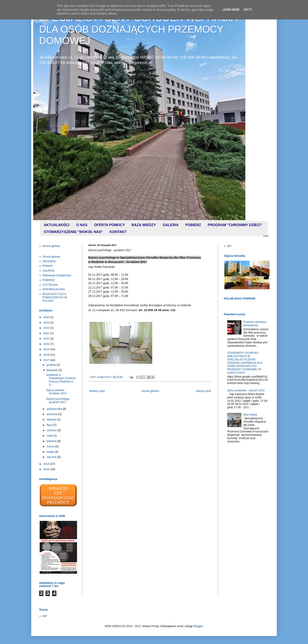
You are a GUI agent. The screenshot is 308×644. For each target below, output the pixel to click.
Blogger (198, 626)
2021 (47, 339)
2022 (47, 333)
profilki (266, 236)
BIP (230, 246)
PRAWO (48, 266)
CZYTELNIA (50, 285)
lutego (51, 452)
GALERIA (49, 271)
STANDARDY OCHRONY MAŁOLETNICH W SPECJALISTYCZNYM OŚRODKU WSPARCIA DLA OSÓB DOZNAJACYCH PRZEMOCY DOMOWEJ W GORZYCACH (245, 363)
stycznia (52, 457)
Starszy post (203, 391)
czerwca (52, 430)
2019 (47, 349)
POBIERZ (49, 280)
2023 (47, 328)
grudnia (52, 365)
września (52, 414)
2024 (47, 322)
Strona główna (150, 391)
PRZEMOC (49, 261)
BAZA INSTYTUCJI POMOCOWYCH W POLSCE (55, 297)
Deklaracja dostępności (57, 275)
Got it (248, 10)
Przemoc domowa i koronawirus (255, 324)
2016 (47, 464)
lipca (50, 425)
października (55, 409)
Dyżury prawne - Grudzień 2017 (56, 392)
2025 (47, 317)
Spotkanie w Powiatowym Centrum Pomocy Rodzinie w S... (61, 380)
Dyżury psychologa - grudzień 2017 (58, 400)
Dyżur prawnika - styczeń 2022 (246, 390)
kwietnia (52, 441)
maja (50, 436)
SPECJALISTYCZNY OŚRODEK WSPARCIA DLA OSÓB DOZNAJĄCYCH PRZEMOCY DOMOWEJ (138, 29)
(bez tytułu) (250, 415)
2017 (47, 360)
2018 (47, 355)
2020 (47, 344)
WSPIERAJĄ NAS (54, 289)
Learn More (231, 10)
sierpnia (52, 419)
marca (51, 446)
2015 (47, 469)
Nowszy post (97, 391)
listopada (52, 370)
